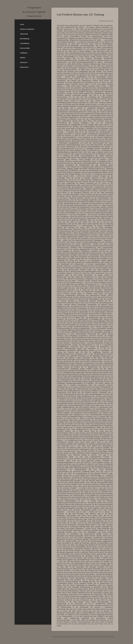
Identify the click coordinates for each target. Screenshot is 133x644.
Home (22, 24)
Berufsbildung (25, 39)
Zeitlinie (23, 58)
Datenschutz (24, 67)
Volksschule (24, 34)
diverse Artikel (25, 48)
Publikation (24, 53)
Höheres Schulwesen (27, 29)
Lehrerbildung (25, 43)
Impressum (24, 62)
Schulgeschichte (34, 8)
